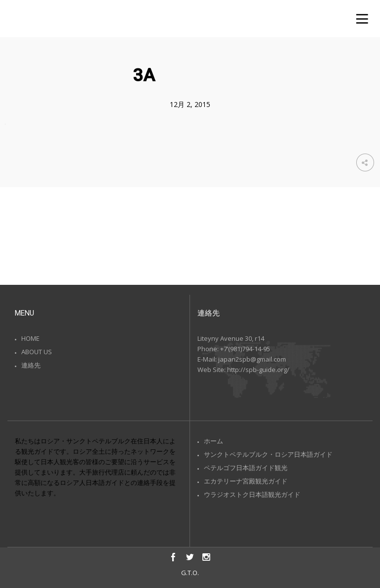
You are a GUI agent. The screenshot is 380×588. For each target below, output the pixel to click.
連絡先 (31, 365)
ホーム (214, 441)
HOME (30, 338)
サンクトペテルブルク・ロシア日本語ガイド (268, 454)
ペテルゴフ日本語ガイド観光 (246, 468)
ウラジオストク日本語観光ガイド (252, 494)
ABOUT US (37, 352)
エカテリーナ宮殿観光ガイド (246, 481)
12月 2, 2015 (190, 104)
